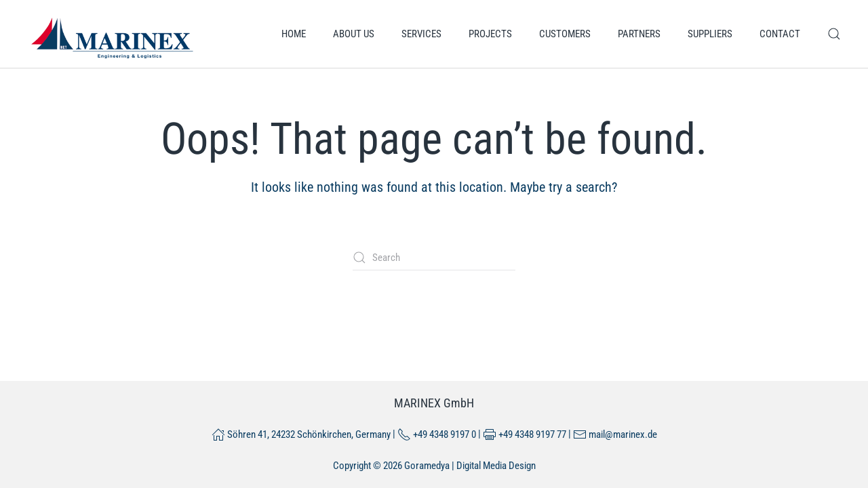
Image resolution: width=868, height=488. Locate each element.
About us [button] (354, 34)
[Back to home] (112, 34)
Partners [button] (639, 34)
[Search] (434, 258)
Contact (780, 34)
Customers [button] (565, 34)
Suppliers (710, 34)
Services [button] (421, 34)
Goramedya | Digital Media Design (470, 466)
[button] (834, 34)
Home (294, 34)
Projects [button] (490, 34)
